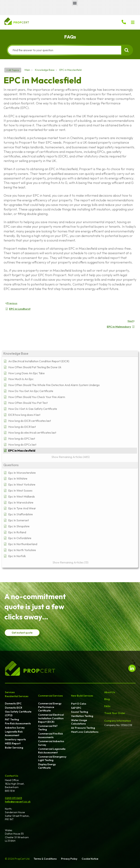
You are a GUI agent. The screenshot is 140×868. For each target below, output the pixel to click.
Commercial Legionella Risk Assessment (52, 751)
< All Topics (13, 70)
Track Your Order (115, 713)
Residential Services (17, 696)
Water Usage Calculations (79, 722)
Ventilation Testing (82, 716)
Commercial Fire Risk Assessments (50, 735)
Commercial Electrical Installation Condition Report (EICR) (51, 718)
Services (10, 692)
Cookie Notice (90, 859)
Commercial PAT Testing (48, 728)
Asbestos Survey (15, 728)
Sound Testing (80, 712)
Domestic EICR (14, 708)
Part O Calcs (79, 704)
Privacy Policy (69, 859)
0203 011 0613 (13, 798)
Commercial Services (50, 696)
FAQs (107, 706)
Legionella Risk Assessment (14, 733)
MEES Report (13, 743)
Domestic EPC (13, 703)
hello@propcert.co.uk (18, 802)
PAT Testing (12, 719)
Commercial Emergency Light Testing (52, 759)
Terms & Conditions (45, 859)
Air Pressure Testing (83, 728)
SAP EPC (76, 708)
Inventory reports (15, 739)
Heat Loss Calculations (85, 732)
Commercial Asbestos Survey (51, 743)
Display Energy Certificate (47, 766)
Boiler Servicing (14, 748)
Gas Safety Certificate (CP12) (18, 713)
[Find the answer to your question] (65, 50)
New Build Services (82, 696)
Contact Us (12, 776)
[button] (75, 3)
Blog (107, 699)
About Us (110, 692)
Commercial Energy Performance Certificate (50, 707)
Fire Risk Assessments (18, 723)
